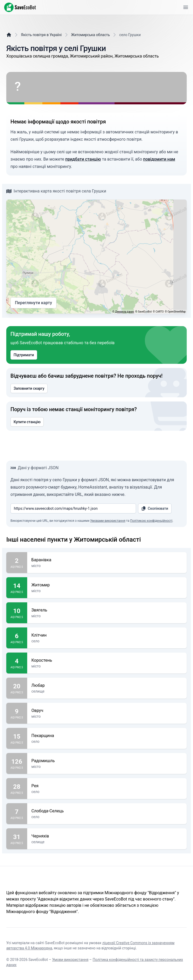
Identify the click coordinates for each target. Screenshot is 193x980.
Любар (107, 686)
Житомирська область (90, 35)
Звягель (107, 610)
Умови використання (70, 960)
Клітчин (107, 635)
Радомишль (107, 761)
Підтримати (24, 355)
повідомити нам (159, 159)
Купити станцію (27, 422)
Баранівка (107, 560)
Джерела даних (125, 312)
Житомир (107, 585)
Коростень (107, 660)
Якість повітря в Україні (41, 35)
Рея (107, 786)
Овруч (107, 711)
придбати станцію (83, 159)
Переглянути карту (33, 303)
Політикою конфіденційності (151, 521)
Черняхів (107, 836)
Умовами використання (108, 521)
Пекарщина (107, 736)
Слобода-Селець (107, 811)
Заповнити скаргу (29, 388)
